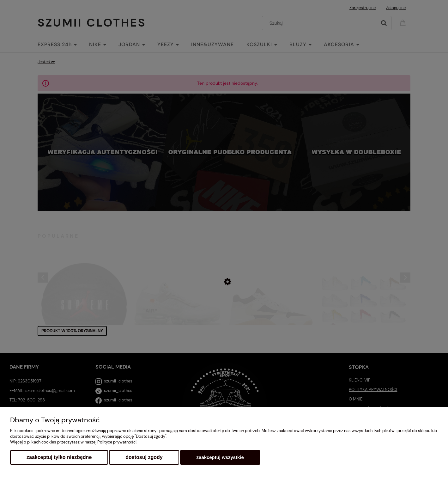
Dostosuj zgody (144, 457)
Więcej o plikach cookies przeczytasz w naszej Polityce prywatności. (74, 442)
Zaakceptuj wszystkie (220, 457)
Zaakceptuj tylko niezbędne (59, 457)
